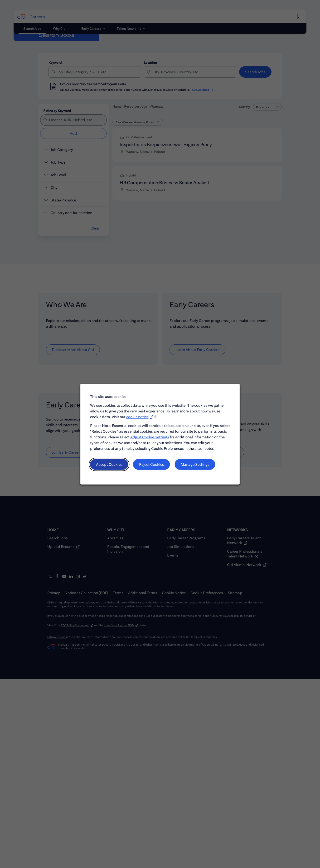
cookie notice (138, 418)
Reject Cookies (151, 465)
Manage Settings (195, 465)
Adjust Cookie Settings (150, 438)
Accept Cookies (110, 465)
